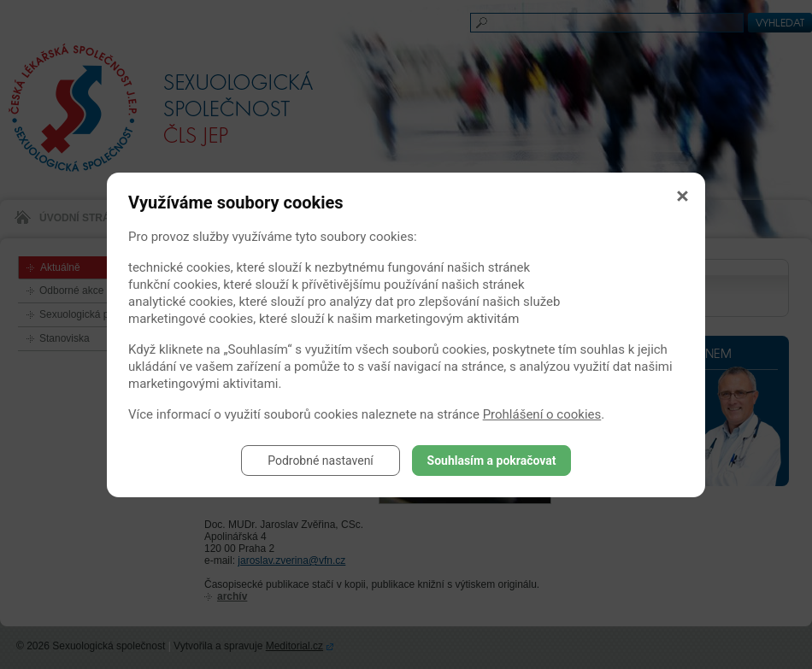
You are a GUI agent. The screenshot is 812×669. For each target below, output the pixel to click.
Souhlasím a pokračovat (492, 461)
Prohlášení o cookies (542, 414)
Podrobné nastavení (321, 461)
